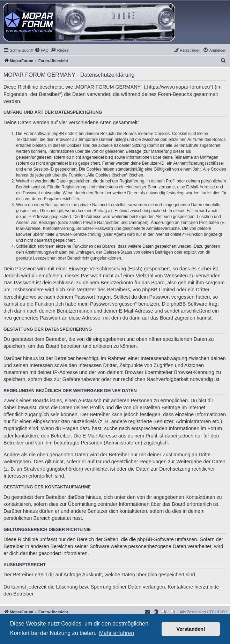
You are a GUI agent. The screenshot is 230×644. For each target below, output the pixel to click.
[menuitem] (42, 50)
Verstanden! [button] (191, 629)
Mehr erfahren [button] (117, 633)
